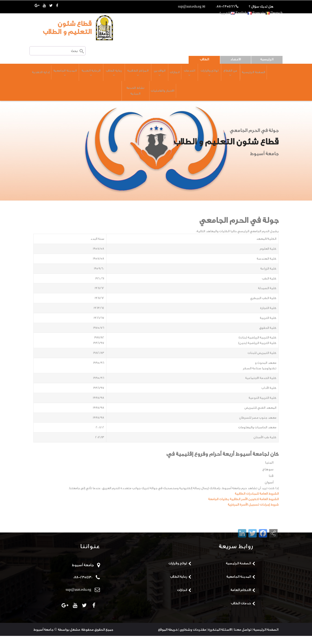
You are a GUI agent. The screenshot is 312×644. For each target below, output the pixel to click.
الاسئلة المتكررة (220, 638)
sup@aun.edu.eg (190, 6)
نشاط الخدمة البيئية (124, 97)
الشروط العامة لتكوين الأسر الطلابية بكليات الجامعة (243, 518)
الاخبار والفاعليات (152, 97)
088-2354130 (83, 586)
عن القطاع (221, 75)
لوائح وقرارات (200, 75)
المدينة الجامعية (53, 75)
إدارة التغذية (176, 97)
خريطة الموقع (168, 638)
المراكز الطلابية (127, 75)
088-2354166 (225, 6)
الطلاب (204, 59)
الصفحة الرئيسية (245, 74)
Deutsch (274, 13)
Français (256, 13)
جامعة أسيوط (83, 573)
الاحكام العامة (241, 598)
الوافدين (149, 75)
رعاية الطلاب (103, 75)
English (239, 13)
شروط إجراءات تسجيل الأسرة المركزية (253, 523)
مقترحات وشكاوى (193, 638)
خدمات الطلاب (241, 611)
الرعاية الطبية (79, 75)
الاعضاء (236, 59)
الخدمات (179, 75)
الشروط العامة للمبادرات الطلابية (257, 512)
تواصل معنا (242, 638)
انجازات (164, 74)
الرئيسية (267, 59)
